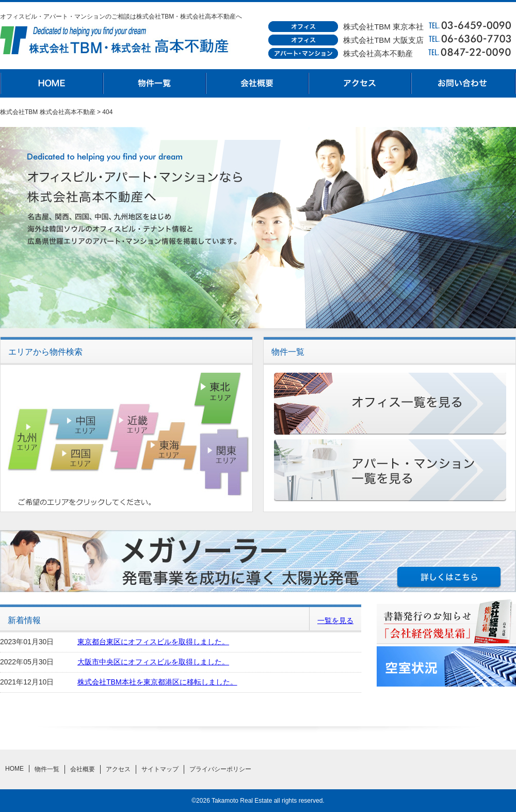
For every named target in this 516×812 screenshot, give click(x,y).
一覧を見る (335, 620)
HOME (52, 83)
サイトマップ (160, 769)
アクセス (361, 83)
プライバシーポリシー (220, 769)
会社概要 (258, 83)
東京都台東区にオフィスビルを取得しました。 (153, 642)
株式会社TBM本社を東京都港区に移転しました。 (157, 682)
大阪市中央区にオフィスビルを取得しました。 (153, 662)
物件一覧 (155, 83)
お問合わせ (464, 83)
